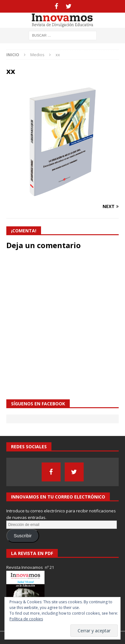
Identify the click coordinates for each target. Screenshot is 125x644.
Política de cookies (26, 619)
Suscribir (23, 536)
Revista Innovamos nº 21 (30, 567)
